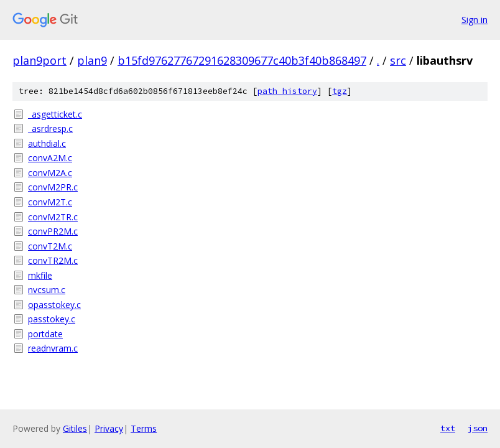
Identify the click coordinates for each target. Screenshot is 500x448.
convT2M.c (50, 246)
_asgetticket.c (55, 114)
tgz (340, 91)
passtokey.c (52, 319)
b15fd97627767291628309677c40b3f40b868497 (242, 60)
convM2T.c (50, 202)
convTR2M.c (53, 260)
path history (287, 91)
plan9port (39, 60)
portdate (45, 334)
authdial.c (47, 143)
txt (448, 428)
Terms (144, 428)
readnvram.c (53, 348)
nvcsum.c (47, 290)
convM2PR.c (53, 187)
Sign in (475, 20)
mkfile (40, 275)
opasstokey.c (54, 305)
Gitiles (75, 428)
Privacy (109, 428)
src (398, 60)
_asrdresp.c (50, 128)
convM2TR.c (53, 217)
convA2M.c (50, 158)
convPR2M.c (53, 231)
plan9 (92, 60)
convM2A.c (50, 173)
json (478, 428)
